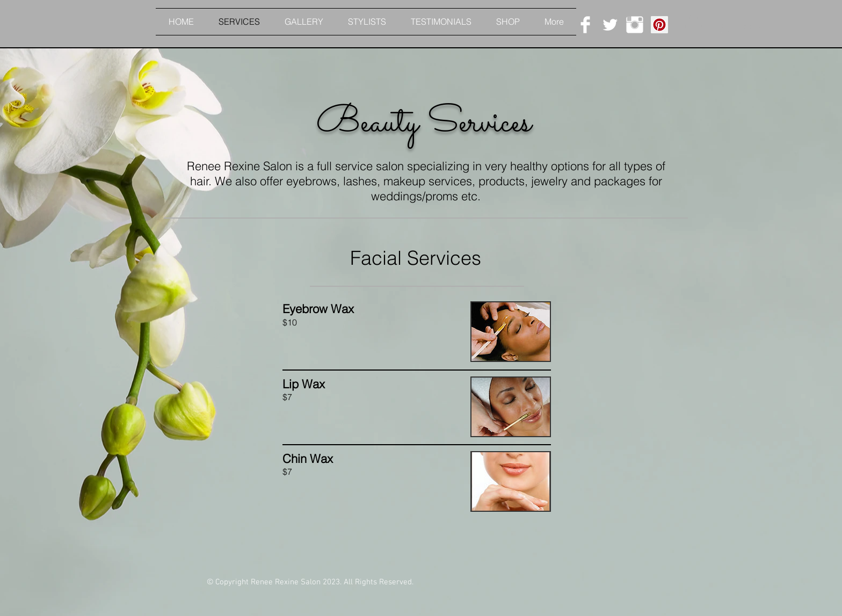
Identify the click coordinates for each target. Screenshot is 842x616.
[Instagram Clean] (635, 25)
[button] (694, 24)
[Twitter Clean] (610, 25)
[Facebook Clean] (585, 25)
